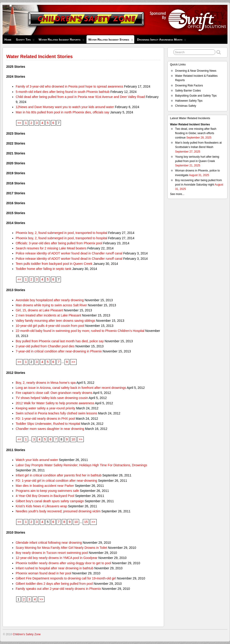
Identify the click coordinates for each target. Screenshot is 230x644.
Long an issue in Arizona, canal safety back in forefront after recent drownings (71, 388)
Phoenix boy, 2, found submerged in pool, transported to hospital (61, 233)
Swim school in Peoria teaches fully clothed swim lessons (56, 413)
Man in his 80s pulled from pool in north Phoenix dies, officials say (63, 112)
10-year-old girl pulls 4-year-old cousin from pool (50, 326)
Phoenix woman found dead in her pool (43, 573)
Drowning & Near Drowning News (196, 71)
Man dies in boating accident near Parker (45, 486)
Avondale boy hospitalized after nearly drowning (50, 300)
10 (73, 439)
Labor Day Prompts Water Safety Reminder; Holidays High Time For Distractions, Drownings (81, 465)
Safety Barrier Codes (188, 91)
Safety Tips (25, 41)
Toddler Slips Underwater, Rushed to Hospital (48, 424)
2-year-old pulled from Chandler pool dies (45, 346)
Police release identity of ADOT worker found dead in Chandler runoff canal (69, 253)
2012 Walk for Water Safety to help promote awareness (55, 403)
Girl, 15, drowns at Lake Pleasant (39, 310)
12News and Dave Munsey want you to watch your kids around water (65, 107)
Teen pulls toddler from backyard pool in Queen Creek (54, 264)
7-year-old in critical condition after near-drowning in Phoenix (59, 351)
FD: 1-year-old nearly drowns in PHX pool (45, 419)
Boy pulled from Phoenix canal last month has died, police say (60, 341)
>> (73, 362)
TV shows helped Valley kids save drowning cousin (52, 398)
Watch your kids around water (37, 460)
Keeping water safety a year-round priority (45, 408)
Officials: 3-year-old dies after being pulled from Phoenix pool (59, 243)
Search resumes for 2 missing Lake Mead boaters (51, 248)
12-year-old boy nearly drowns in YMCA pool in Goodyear (57, 558)
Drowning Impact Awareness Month (162, 41)
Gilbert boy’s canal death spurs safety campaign (50, 501)
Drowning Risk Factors (189, 86)
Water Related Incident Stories (111, 41)
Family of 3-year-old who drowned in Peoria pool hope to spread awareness (69, 86)
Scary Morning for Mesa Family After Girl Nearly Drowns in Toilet (61, 548)
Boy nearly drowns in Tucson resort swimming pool (52, 553)
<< (19, 123)
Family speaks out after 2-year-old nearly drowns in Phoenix (58, 589)
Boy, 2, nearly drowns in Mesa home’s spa (46, 383)
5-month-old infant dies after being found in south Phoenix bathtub (63, 92)
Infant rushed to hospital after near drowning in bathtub (55, 568)
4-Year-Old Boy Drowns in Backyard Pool (45, 496)
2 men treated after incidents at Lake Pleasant (48, 315)
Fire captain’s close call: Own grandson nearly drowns (54, 393)
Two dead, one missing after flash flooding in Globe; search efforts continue (196, 133)
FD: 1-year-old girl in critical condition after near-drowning (56, 481)
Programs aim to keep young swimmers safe (47, 491)
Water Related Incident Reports (61, 41)
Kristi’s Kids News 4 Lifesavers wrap (41, 506)
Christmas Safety (186, 106)
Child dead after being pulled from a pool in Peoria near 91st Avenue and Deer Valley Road (80, 97)
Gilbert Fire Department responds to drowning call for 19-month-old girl (66, 578)
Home (8, 40)
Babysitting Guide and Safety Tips (196, 96)
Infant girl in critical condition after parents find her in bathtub (59, 475)
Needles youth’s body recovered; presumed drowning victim (58, 511)
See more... (177, 194)
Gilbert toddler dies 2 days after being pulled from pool (54, 584)
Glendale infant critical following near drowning (49, 543)
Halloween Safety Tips (189, 101)
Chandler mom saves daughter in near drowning (50, 429)
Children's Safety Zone (27, 634)
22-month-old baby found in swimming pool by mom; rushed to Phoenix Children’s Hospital (80, 331)
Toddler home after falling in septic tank (43, 269)
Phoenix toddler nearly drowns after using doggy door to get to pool (63, 563)
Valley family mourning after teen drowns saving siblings (55, 321)
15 (86, 522)
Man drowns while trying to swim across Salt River (51, 305)
